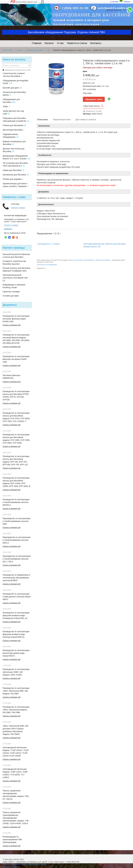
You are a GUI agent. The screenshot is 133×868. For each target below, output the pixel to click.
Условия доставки (11, 296)
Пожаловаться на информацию (47, 265)
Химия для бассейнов (103, 260)
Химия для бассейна (35, 50)
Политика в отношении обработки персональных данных (25, 864)
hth (48, 50)
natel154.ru (8, 229)
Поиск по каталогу (14, 60)
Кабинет (127, 2)
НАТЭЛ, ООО (7, 50)
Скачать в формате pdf (11, 325)
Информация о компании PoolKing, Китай (14, 286)
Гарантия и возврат (11, 292)
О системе (114, 2)
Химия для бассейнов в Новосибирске (81, 260)
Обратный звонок (92, 106)
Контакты (96, 43)
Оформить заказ (94, 99)
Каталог (49, 43)
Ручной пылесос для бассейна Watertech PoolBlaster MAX (16, 269)
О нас (60, 43)
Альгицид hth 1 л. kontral (48, 244)
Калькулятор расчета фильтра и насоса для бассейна (16, 256)
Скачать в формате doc (12, 382)
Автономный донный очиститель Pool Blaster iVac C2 (15, 278)
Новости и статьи (77, 43)
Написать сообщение (11, 867)
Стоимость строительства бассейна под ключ (14, 263)
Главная (37, 43)
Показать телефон (18, 208)
